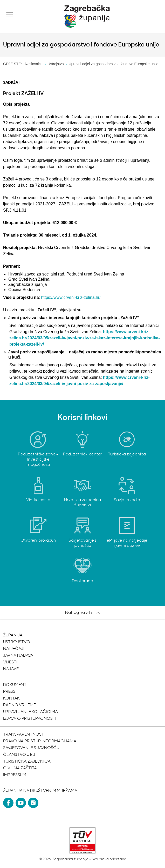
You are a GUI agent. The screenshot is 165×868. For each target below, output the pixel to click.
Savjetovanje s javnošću (31, 748)
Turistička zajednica (27, 762)
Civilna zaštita (20, 768)
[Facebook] (8, 803)
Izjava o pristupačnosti (30, 719)
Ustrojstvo (17, 642)
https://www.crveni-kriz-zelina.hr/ (71, 297)
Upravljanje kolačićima (30, 712)
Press (9, 692)
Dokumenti (15, 685)
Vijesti (10, 662)
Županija (13, 635)
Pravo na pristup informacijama (40, 741)
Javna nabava (18, 656)
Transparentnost (24, 735)
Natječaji (14, 649)
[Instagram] (33, 803)
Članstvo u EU (19, 755)
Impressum (15, 775)
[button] (10, 15)
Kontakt (13, 698)
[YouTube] (21, 803)
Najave (11, 669)
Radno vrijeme (19, 705)
